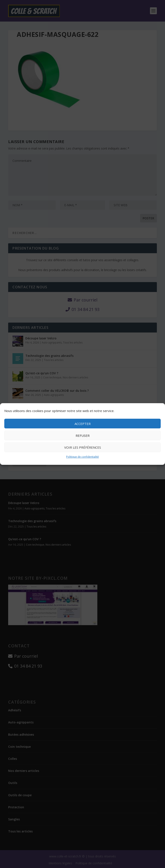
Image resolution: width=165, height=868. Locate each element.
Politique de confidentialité (82, 457)
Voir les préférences (83, 447)
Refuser (83, 436)
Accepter (83, 424)
